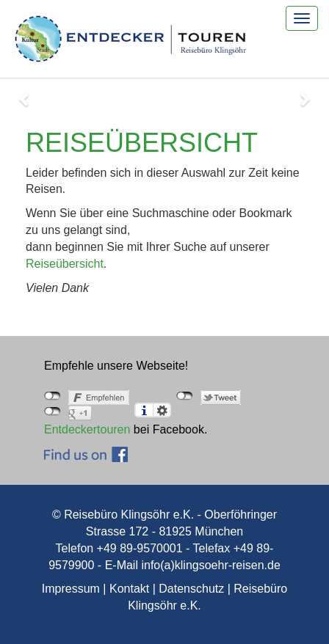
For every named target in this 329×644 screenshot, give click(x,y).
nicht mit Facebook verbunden (53, 396)
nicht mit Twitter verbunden (185, 396)
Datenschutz (191, 589)
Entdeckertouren (87, 429)
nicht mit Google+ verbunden (53, 411)
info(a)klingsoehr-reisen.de (210, 565)
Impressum (71, 589)
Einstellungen (162, 410)
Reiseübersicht (65, 264)
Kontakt (129, 589)
